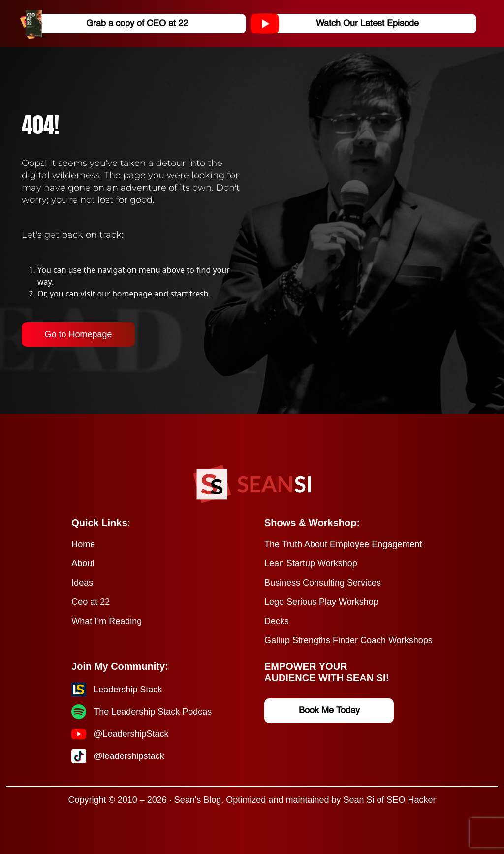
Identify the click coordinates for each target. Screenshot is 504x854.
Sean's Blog (198, 800)
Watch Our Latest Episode (338, 24)
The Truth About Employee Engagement (343, 544)
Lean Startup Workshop (311, 563)
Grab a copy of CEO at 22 (108, 24)
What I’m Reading (107, 621)
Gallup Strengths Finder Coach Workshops (348, 640)
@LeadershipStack (131, 734)
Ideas (82, 583)
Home (83, 544)
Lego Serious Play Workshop (321, 602)
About (83, 563)
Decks (277, 621)
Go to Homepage (78, 334)
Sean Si (359, 800)
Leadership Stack (128, 690)
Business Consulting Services (323, 583)
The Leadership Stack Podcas (153, 712)
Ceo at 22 (91, 602)
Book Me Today (329, 711)
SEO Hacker (411, 800)
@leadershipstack (129, 756)
